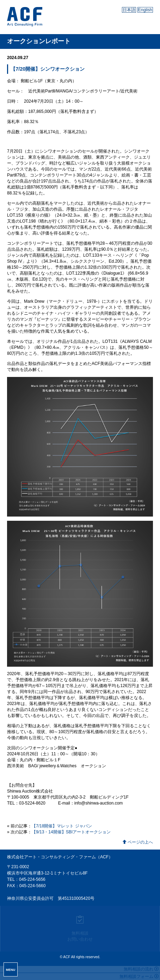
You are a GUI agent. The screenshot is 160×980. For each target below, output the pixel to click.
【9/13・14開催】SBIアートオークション (71, 832)
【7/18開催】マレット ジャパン (62, 826)
